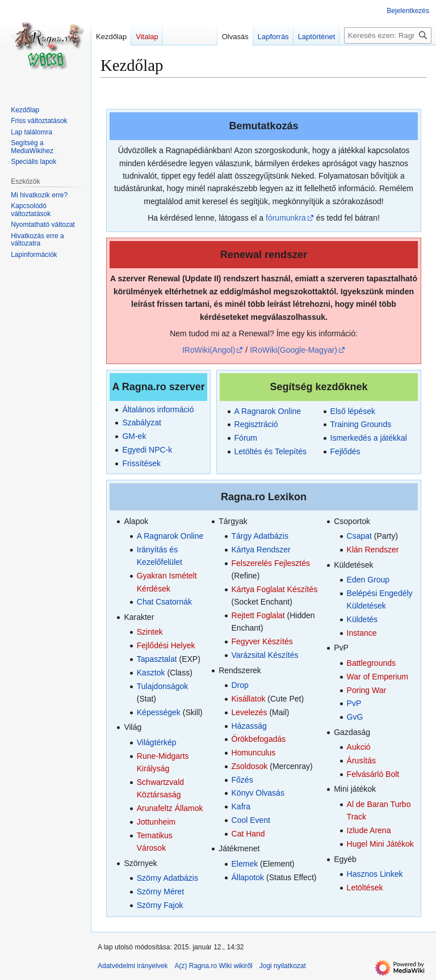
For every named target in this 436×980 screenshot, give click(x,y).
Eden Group (368, 580)
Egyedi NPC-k (147, 450)
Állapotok (248, 877)
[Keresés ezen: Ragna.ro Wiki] (388, 35)
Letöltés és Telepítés (271, 451)
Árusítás (361, 761)
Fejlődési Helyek (166, 645)
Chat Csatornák (164, 602)
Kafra (241, 806)
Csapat (359, 536)
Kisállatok (249, 699)
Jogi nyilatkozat (283, 966)
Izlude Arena (369, 830)
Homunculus (254, 753)
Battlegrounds (371, 663)
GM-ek (134, 436)
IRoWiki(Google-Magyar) (294, 350)
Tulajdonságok (163, 686)
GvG (355, 717)
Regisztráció (256, 424)
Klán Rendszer (373, 550)
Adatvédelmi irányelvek (133, 966)
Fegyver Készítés (262, 641)
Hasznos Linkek (375, 874)
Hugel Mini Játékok (380, 844)
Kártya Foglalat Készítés (275, 589)
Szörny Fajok (160, 905)
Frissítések (141, 463)
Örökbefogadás (259, 739)
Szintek (150, 632)
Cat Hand (248, 834)
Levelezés (250, 712)
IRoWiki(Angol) (209, 350)
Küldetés (362, 619)
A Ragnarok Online (268, 411)
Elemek (245, 864)
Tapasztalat (157, 659)
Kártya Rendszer (261, 550)
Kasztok (151, 673)
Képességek (159, 712)
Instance (362, 633)
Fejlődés (345, 451)
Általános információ (158, 409)
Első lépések (353, 411)
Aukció (359, 747)
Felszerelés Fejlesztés (271, 563)
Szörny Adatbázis (167, 878)
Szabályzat (141, 423)
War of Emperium (378, 677)
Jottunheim (156, 822)
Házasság (249, 726)
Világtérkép (157, 742)
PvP (354, 703)
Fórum (246, 438)
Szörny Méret (160, 892)
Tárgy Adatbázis (260, 536)
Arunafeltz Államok (170, 808)
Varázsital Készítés (265, 655)
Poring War (367, 690)
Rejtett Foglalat (258, 615)
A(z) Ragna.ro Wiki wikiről (213, 966)
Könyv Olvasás (258, 793)
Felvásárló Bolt (373, 774)
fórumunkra (286, 218)
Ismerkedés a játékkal (369, 438)
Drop (240, 685)
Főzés (242, 780)
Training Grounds (361, 424)
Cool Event (251, 820)
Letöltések (365, 888)
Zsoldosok (250, 766)
